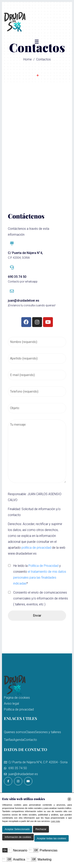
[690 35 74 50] (12, 267)
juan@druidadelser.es (24, 301)
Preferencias (49, 850)
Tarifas (9, 740)
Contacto (30, 740)
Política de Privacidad (43, 566)
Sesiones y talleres (48, 732)
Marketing (44, 859)
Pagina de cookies (17, 698)
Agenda (19, 740)
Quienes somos (15, 732)
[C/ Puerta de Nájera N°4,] (12, 244)
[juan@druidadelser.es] (12, 291)
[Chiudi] (69, 799)
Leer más (55, 821)
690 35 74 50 (17, 277)
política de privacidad (36, 548)
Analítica (19, 859)
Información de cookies (18, 837)
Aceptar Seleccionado (17, 829)
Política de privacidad (19, 709)
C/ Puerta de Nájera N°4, (25, 253)
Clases (30, 732)
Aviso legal (11, 704)
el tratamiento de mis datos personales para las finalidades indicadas (40, 578)
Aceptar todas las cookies (52, 838)
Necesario (20, 850)
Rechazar (41, 829)
